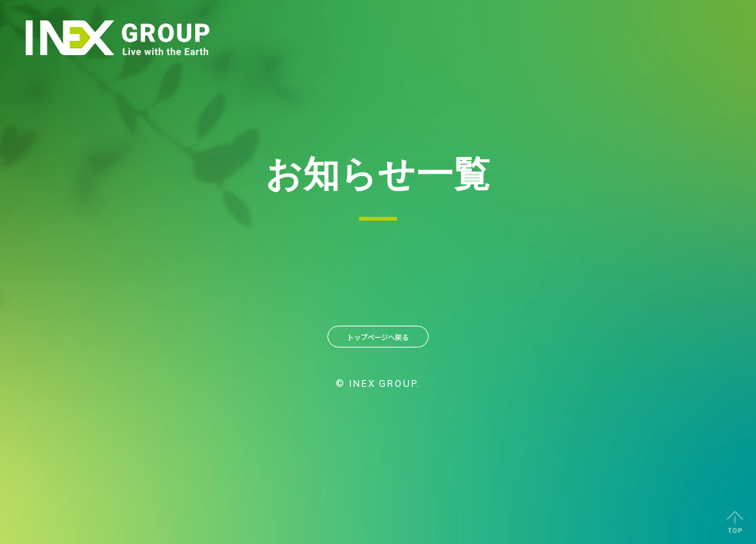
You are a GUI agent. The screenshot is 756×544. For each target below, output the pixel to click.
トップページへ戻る (378, 342)
